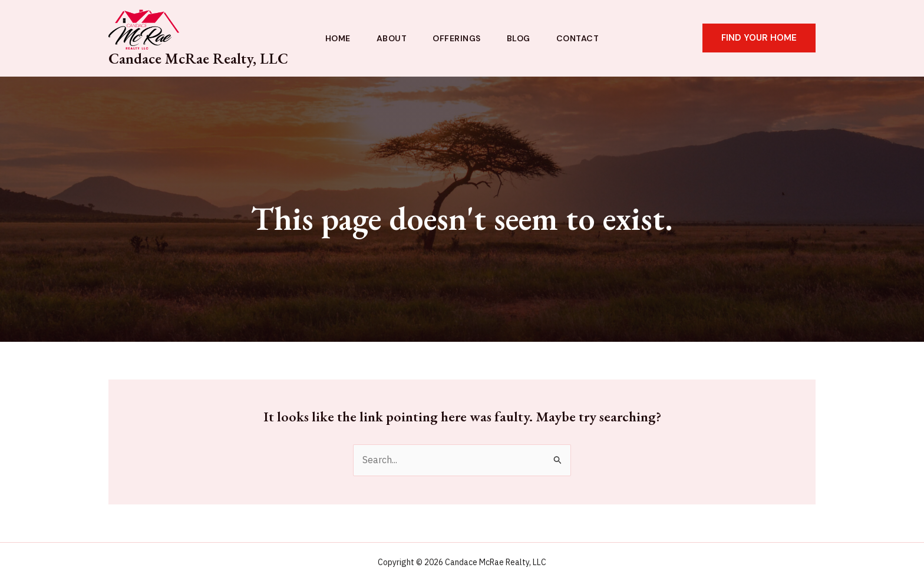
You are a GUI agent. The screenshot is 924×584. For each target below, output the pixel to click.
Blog (519, 38)
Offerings (457, 38)
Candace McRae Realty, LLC (198, 58)
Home (338, 38)
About (392, 38)
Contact (578, 38)
